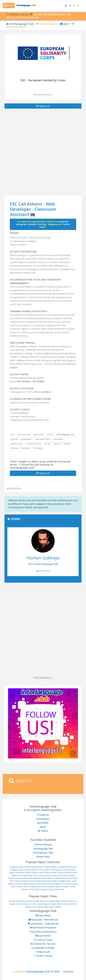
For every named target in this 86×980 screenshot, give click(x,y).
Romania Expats (22, 884)
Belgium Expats (58, 867)
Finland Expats (37, 872)
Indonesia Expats (25, 875)
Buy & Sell (43, 952)
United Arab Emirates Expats (41, 889)
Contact (68, 971)
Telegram (52, 224)
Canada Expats (31, 870)
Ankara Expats (15, 901)
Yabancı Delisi (43, 857)
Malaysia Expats (40, 878)
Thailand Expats (62, 886)
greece (15, 439)
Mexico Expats (54, 878)
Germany (38, 448)
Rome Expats (37, 907)
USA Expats (59, 889)
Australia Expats (16, 867)
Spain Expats (17, 886)
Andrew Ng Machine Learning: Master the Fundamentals (39, 16)
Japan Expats (63, 875)
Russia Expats (36, 884)
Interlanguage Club (20, 24)
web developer (43, 439)
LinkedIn (32, 224)
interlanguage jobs (65, 434)
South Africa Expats (69, 884)
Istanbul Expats (23, 904)
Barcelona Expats (48, 901)
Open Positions (43, 94)
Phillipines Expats (49, 881)
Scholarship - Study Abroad (43, 924)
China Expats (55, 870)
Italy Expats (51, 875)
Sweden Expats (30, 886)
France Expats (51, 872)
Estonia (15, 448)
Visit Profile (43, 571)
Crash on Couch (43, 940)
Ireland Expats (40, 875)
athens (57, 444)
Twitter (66, 224)
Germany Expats (64, 872)
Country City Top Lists (43, 944)
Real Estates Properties (43, 928)
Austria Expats (30, 867)
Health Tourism (43, 956)
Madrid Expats (50, 904)
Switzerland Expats (45, 886)
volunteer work (33, 444)
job (13, 434)
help (67, 269)
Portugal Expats (64, 881)
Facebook (63, 222)
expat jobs (38, 434)
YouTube (42, 224)
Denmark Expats (23, 872)
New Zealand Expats (19, 881)
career (50, 434)
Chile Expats (44, 870)
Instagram (21, 224)
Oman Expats (34, 881)
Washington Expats (52, 907)
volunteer (58, 439)
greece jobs (17, 444)
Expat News (43, 916)
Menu (9, 5)
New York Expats (64, 904)
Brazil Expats (71, 867)
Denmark (26, 448)
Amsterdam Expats (31, 901)
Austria (67, 444)
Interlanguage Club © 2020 (44, 971)
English (14, 367)
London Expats (37, 904)
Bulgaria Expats (17, 870)
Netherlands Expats (69, 878)
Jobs (64, 24)
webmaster (27, 439)
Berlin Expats (62, 901)
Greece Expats (47, 24)
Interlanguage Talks (43, 853)
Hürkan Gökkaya (43, 845)
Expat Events (43, 936)
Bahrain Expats (44, 867)
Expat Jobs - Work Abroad (43, 920)
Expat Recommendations (43, 932)
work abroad (24, 434)
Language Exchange (43, 948)
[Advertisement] (43, 152)
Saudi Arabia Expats (51, 884)
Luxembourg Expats (24, 878)
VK (43, 827)
